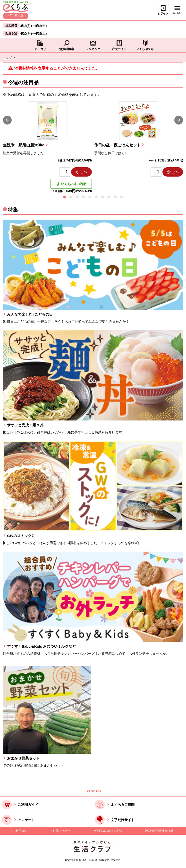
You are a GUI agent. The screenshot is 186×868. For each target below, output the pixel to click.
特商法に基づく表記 (109, 831)
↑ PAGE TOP (93, 791)
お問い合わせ (61, 831)
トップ (7, 58)
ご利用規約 (20, 831)
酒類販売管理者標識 (160, 831)
